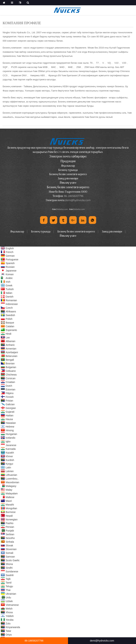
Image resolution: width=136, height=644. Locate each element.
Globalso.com (62, 209)
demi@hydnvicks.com (78, 200)
